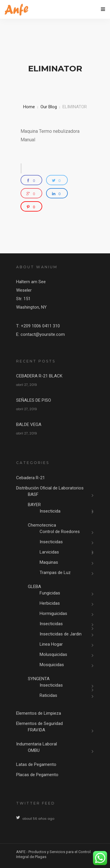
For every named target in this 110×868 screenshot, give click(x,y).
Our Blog (49, 107)
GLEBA (34, 587)
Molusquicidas (53, 654)
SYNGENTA (39, 679)
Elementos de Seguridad (39, 723)
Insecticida (50, 511)
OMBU (34, 750)
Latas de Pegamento (36, 764)
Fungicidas (50, 593)
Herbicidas (50, 603)
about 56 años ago (38, 819)
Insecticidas (51, 542)
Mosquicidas (52, 665)
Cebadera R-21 (31, 478)
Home (29, 107)
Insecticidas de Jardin (61, 634)
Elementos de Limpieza (39, 713)
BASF (33, 494)
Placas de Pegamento (37, 775)
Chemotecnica (42, 525)
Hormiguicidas (53, 613)
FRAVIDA (37, 730)
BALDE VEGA (29, 424)
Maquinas (49, 562)
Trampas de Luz (55, 573)
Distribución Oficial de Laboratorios (50, 488)
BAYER (34, 505)
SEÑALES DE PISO (34, 400)
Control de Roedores (60, 532)
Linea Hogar (51, 644)
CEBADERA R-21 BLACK (39, 376)
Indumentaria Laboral (37, 744)
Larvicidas (49, 552)
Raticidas (48, 695)
